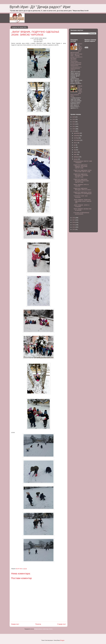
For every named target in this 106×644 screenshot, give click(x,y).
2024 (74, 119)
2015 (74, 225)
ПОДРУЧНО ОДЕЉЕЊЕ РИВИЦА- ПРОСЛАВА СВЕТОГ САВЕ (80, 166)
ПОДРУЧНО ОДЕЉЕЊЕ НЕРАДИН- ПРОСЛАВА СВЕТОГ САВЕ (81, 176)
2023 (74, 122)
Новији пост (15, 624)
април (76, 152)
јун (75, 147)
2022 (74, 124)
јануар (76, 159)
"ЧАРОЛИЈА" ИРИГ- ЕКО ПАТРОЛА (80, 197)
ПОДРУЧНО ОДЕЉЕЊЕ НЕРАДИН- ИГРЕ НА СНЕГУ (82, 189)
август (76, 143)
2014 (74, 227)
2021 (74, 126)
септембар (77, 140)
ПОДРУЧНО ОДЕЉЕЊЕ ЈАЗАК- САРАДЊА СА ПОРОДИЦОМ (83, 193)
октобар (76, 138)
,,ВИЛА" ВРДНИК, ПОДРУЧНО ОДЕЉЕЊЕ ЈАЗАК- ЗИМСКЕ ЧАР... (82, 201)
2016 (74, 222)
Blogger (62, 640)
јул (75, 145)
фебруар (77, 157)
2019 (74, 131)
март (75, 154)
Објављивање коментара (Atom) (43, 629)
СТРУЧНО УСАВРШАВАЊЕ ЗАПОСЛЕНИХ (81, 213)
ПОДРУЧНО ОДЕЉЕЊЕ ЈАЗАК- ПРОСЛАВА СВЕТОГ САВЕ (83, 171)
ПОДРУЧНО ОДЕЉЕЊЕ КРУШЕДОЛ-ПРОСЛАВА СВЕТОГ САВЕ (81, 181)
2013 (74, 229)
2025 (74, 117)
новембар (77, 136)
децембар (77, 133)
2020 (74, 129)
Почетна (38, 624)
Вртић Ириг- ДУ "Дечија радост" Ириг (40, 7)
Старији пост (62, 624)
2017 (74, 220)
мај (75, 150)
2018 (74, 218)
